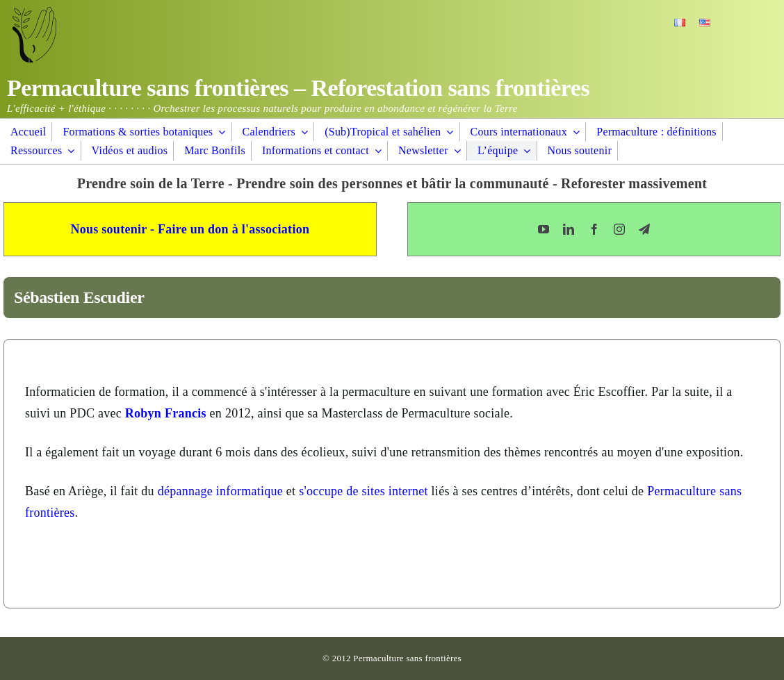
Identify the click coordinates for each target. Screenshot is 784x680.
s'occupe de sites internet (364, 491)
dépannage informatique (220, 491)
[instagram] (619, 229)
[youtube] (544, 229)
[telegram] (644, 229)
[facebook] (594, 229)
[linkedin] (569, 229)
